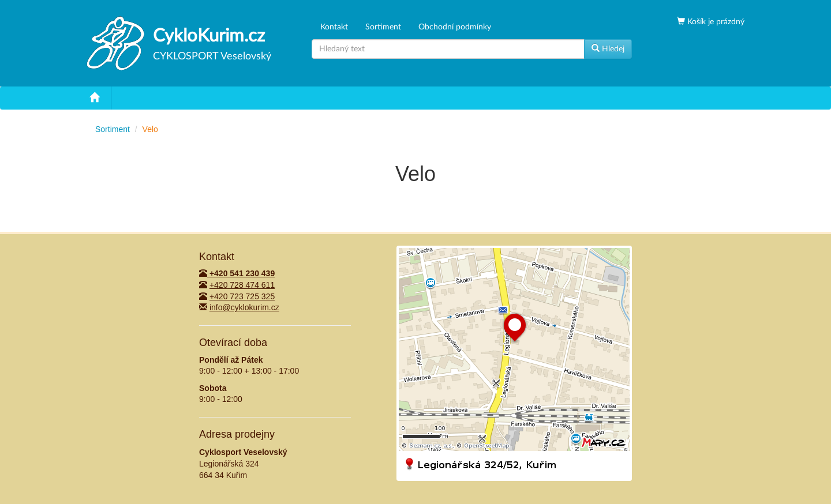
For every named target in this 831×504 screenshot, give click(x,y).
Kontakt (334, 27)
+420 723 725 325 (242, 296)
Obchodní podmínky (455, 27)
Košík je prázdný (715, 22)
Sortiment (383, 27)
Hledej (608, 48)
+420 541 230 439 (237, 273)
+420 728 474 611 (242, 285)
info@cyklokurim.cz (244, 307)
